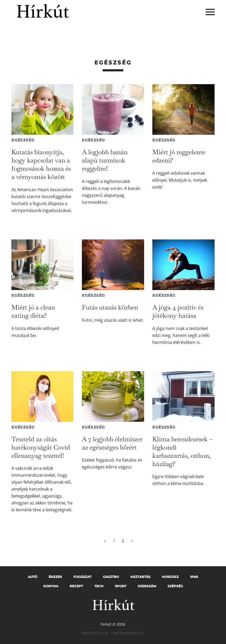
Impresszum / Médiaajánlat (113, 633)
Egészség (23, 140)
